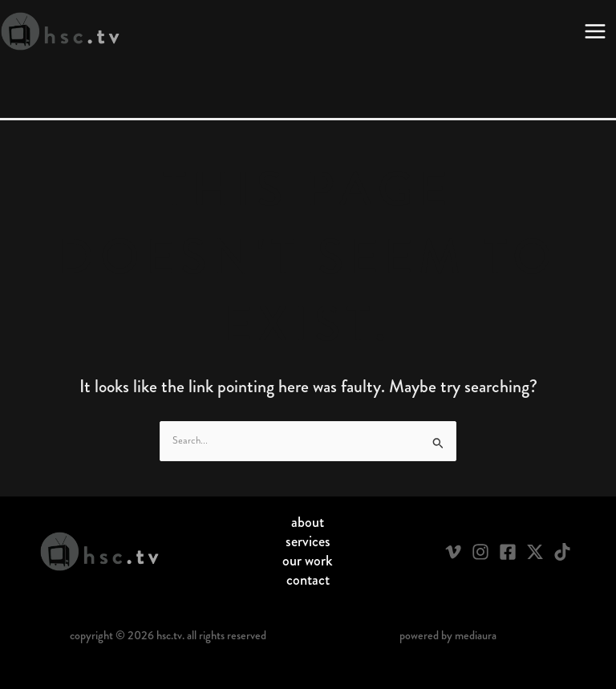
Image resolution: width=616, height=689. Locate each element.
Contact (308, 580)
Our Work (308, 561)
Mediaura (476, 635)
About (308, 522)
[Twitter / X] (535, 552)
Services (308, 541)
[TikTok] (562, 552)
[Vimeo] (453, 552)
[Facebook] (508, 552)
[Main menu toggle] (595, 31)
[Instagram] (480, 552)
